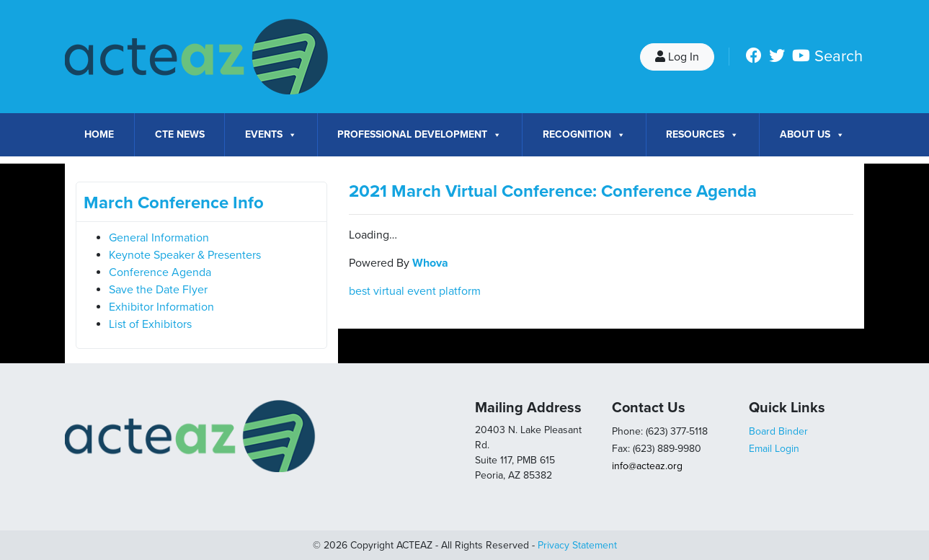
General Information (159, 238)
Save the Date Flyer (158, 290)
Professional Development (419, 135)
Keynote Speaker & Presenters (185, 255)
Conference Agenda (160, 272)
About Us (812, 135)
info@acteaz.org (647, 466)
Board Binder (778, 431)
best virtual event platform (415, 291)
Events (271, 135)
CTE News (180, 134)
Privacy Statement (577, 545)
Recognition (584, 135)
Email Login (774, 449)
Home (99, 134)
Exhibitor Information (161, 307)
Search (839, 56)
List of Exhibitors (150, 324)
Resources (702, 135)
